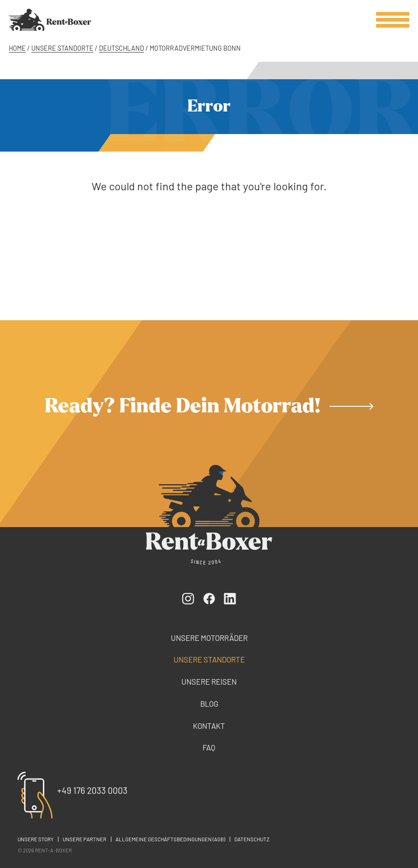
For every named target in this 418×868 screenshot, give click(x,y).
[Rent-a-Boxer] (50, 20)
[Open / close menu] (393, 20)
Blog (209, 704)
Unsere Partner (84, 839)
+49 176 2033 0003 (92, 790)
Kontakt (209, 726)
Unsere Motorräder (209, 638)
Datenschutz (252, 839)
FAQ (209, 747)
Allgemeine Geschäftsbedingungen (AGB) (170, 839)
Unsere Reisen (209, 681)
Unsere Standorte (62, 48)
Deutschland (122, 48)
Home (17, 48)
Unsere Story (35, 839)
